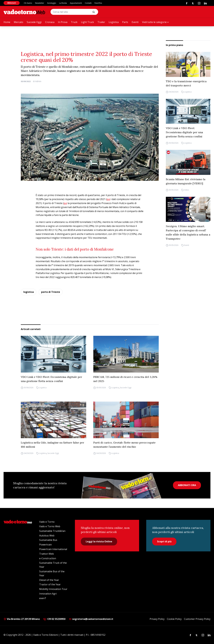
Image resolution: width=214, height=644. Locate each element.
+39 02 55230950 (54, 619)
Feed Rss (98, 3)
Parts (125, 22)
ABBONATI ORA (187, 485)
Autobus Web (47, 536)
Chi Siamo (28, 3)
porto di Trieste (51, 292)
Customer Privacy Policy (197, 619)
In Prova (63, 22)
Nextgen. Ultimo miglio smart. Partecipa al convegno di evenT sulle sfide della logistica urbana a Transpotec (188, 232)
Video (187, 190)
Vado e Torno (47, 522)
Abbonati (12, 3)
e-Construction (48, 558)
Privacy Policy (157, 619)
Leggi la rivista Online (99, 541)
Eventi (135, 22)
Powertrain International (53, 549)
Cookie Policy (174, 619)
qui (108, 199)
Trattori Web (47, 554)
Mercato (19, 22)
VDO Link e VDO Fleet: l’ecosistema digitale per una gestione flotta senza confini (184, 132)
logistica (29, 292)
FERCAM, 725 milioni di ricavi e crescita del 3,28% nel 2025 (125, 379)
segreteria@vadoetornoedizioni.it (91, 619)
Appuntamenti (76, 3)
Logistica (114, 22)
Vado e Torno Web (50, 526)
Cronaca (50, 22)
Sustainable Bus (48, 540)
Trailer (101, 22)
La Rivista (63, 3)
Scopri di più (164, 541)
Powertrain (45, 545)
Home (7, 22)
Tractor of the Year (50, 584)
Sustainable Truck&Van (52, 531)
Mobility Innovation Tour (53, 589)
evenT (43, 598)
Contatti (88, 3)
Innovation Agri (48, 594)
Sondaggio (52, 3)
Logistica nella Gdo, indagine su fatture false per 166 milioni (52, 445)
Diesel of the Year (49, 580)
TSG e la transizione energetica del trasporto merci (186, 83)
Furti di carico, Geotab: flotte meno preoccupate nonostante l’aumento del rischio (124, 445)
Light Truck (87, 22)
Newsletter (40, 3)
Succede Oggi (34, 22)
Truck (74, 22)
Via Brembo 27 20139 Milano (22, 619)
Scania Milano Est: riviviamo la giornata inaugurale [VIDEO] (186, 181)
